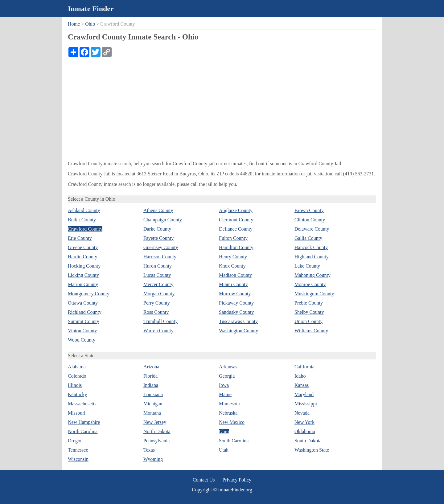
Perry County (157, 303)
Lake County (307, 266)
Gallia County (308, 238)
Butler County (82, 220)
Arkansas (228, 367)
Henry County (233, 257)
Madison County (235, 275)
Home (74, 24)
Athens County (158, 210)
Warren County (158, 331)
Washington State (312, 450)
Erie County (80, 238)
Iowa (224, 385)
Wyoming (153, 459)
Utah (224, 450)
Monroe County (310, 284)
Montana (152, 413)
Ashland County (84, 210)
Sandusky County (236, 312)
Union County (308, 321)
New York (304, 422)
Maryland (304, 394)
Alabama (77, 367)
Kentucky (77, 394)
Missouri (77, 413)
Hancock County (311, 247)
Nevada (302, 413)
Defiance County (236, 229)
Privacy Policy (237, 480)
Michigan (153, 404)
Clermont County (236, 220)
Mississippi (306, 404)
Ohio (90, 24)
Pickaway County (236, 303)
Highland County (312, 257)
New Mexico (232, 422)
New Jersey (155, 422)
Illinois (75, 385)
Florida (150, 376)
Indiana (151, 385)
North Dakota (157, 431)
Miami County (233, 284)
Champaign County (163, 220)
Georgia (227, 376)
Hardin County (83, 257)
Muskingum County (314, 294)
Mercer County (158, 284)
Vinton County (82, 331)
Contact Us (204, 480)
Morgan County (159, 294)
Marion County (83, 284)
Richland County (85, 312)
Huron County (158, 266)
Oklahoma (305, 431)
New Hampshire (84, 422)
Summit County (84, 321)
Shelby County (309, 312)
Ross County (156, 312)
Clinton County (310, 220)
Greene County (83, 247)
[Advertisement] (222, 103)
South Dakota (308, 441)
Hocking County (84, 266)
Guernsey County (161, 247)
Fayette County (158, 238)
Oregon (75, 441)
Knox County (232, 266)
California (304, 367)
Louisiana (153, 394)
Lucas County (157, 275)
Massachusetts (82, 404)
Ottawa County (83, 303)
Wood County (82, 340)
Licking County (83, 275)
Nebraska (228, 413)
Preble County (309, 303)
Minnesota (229, 404)
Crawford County (85, 229)
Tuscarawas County (238, 321)
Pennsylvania (156, 441)
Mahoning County (312, 275)
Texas (149, 450)
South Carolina (234, 441)
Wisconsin (78, 459)
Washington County (238, 331)
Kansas (302, 385)
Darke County (157, 229)
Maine (225, 394)
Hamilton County (236, 247)
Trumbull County (160, 321)
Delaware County (312, 229)
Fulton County (233, 238)
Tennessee (78, 450)
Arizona (151, 367)
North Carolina (83, 431)
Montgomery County (89, 294)
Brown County (309, 210)
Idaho (300, 376)
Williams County (311, 331)
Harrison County (160, 257)
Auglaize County (236, 210)
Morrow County (235, 294)
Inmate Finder (91, 9)
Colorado (77, 376)
